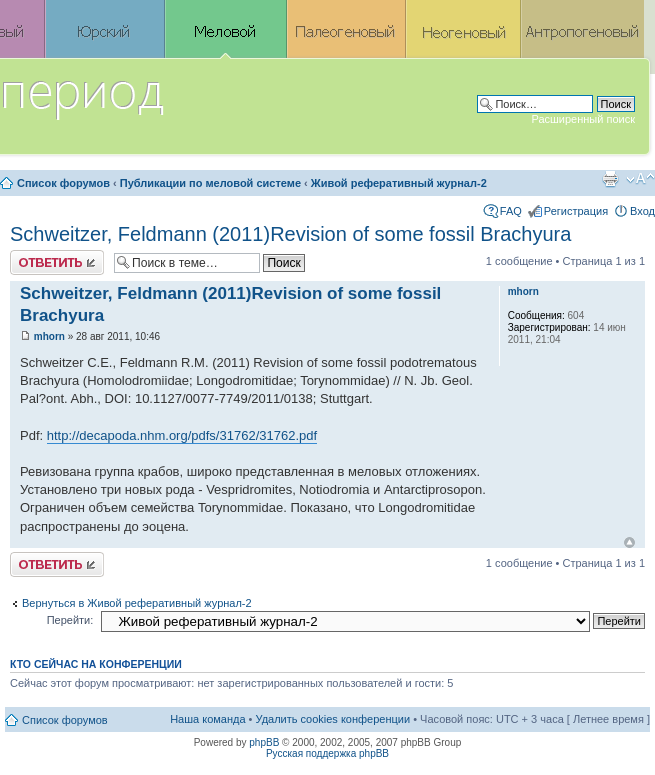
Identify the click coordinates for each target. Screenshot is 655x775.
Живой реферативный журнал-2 (399, 183)
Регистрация (576, 211)
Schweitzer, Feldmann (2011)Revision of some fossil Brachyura (290, 234)
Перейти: (70, 620)
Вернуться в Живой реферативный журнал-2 (137, 603)
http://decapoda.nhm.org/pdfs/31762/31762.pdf (182, 435)
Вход (642, 211)
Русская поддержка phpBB (327, 753)
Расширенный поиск (583, 119)
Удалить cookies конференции (333, 719)
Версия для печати (610, 179)
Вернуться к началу (629, 542)
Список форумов (63, 183)
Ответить (57, 262)
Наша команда (207, 719)
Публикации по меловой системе (210, 183)
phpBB (264, 742)
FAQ (511, 211)
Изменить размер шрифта (640, 179)
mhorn (49, 336)
